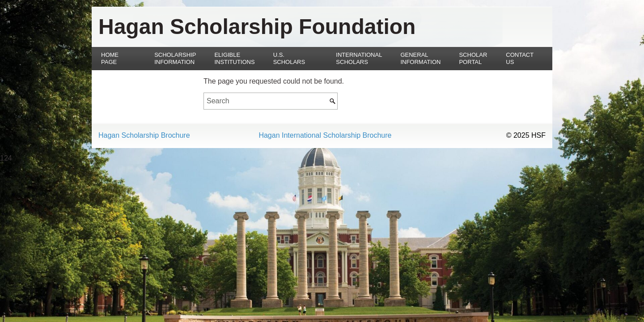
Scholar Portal (473, 58)
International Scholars (359, 58)
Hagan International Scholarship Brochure (325, 136)
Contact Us (520, 58)
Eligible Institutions (234, 58)
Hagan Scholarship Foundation (257, 27)
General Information (420, 58)
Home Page (110, 58)
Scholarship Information (175, 58)
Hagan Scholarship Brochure (144, 136)
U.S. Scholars (289, 58)
